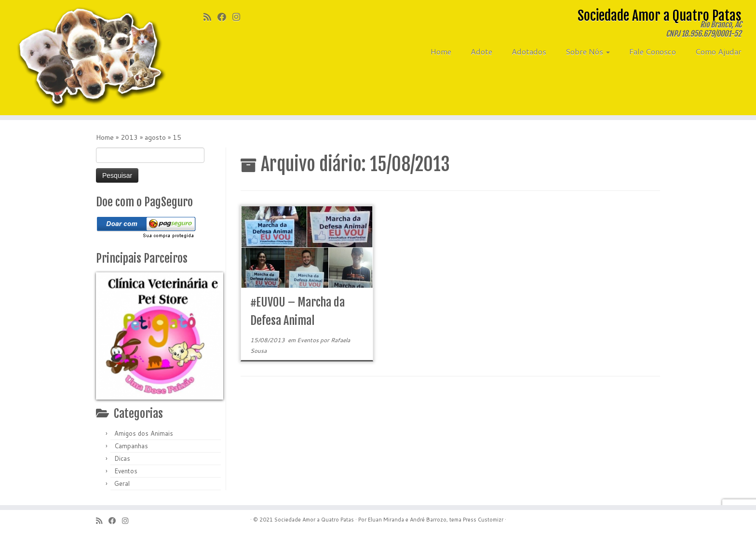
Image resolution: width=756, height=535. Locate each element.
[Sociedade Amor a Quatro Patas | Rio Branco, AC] (87, 58)
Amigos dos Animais (144, 433)
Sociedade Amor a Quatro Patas (314, 520)
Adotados (529, 51)
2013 (129, 137)
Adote (481, 51)
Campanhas (131, 446)
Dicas (122, 458)
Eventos (126, 471)
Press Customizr (483, 520)
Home (441, 51)
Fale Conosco (653, 51)
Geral (122, 483)
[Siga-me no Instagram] (239, 17)
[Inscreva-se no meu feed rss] (210, 17)
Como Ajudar (718, 51)
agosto (155, 137)
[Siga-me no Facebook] (225, 17)
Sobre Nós (588, 51)
